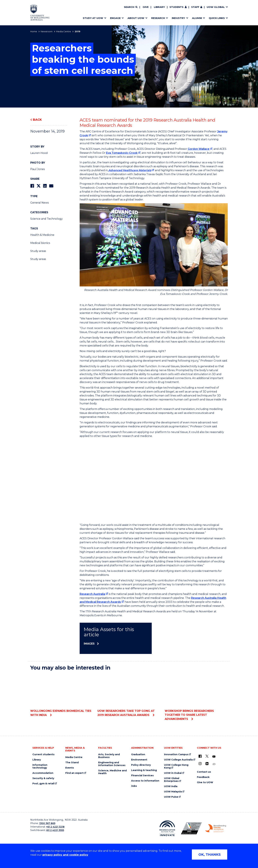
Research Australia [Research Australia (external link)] (92, 594)
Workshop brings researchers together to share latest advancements (196, 697)
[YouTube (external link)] (214, 757)
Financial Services (142, 776)
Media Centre (64, 31)
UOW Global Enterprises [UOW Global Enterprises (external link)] (172, 780)
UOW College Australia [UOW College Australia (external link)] (178, 760)
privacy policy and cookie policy (65, 855)
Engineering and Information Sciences (112, 764)
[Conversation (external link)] (214, 764)
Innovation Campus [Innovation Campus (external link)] (176, 754)
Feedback (203, 777)
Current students (43, 754)
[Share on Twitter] (39, 186)
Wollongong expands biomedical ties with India (62, 695)
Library (159, 7)
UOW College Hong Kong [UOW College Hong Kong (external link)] (176, 766)
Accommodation (43, 773)
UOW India (171, 786)
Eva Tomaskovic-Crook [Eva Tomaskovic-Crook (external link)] (122, 153)
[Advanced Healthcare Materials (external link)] (131, 170)
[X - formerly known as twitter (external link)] (207, 756)
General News (39, 203)
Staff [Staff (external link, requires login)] (195, 7)
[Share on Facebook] (32, 186)
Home (34, 31)
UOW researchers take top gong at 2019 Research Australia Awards (129, 695)
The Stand (72, 763)
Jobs (134, 786)
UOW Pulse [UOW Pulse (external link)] (171, 797)
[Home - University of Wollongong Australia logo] (40, 13)
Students (176, 7)
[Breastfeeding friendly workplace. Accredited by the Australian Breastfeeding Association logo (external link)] (216, 828)
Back (37, 120)
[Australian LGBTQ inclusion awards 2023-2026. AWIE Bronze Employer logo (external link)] (191, 828)
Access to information (145, 781)
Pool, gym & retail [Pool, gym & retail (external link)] (43, 784)
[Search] (131, 7)
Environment (139, 760)
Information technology (40, 766)
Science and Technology (46, 219)
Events (70, 768)
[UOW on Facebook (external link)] (200, 756)
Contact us (204, 772)
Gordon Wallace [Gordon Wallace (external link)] (199, 149)
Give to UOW (205, 782)
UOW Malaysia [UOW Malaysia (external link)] (173, 792)
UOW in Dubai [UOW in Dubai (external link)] (173, 773)
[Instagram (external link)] (200, 764)
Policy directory (141, 765)
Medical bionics (40, 243)
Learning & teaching (144, 770)
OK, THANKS (210, 855)
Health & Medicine (42, 235)
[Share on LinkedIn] (45, 186)
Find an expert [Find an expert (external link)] (74, 773)
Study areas (38, 251)
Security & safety (43, 778)
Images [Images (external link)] (89, 644)
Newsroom (47, 31)
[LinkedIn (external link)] (207, 764)
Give (146, 7)
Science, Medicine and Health (112, 772)
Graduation (138, 754)
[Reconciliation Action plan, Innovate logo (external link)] (167, 828)
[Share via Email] (51, 186)
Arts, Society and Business (109, 756)
